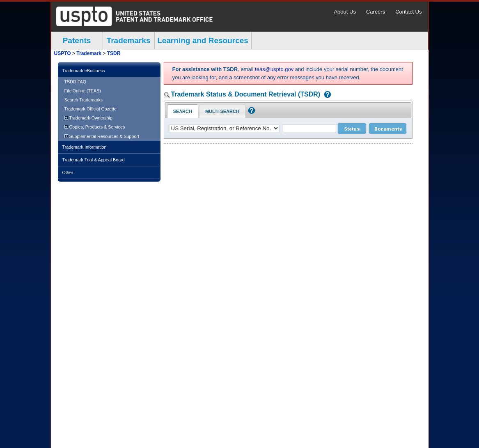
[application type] (224, 128)
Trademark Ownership (88, 118)
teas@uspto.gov (274, 69)
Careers (376, 12)
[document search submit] (388, 129)
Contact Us (408, 12)
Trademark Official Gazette (91, 109)
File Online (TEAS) (83, 91)
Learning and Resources (203, 40)
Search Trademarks (84, 100)
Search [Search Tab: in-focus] (183, 111)
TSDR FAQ (76, 82)
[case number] (310, 128)
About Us (345, 12)
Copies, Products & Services (95, 127)
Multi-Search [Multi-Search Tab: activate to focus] (222, 111)
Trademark (89, 53)
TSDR (114, 53)
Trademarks (129, 40)
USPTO (63, 53)
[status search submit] (352, 129)
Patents (77, 40)
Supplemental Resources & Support (102, 136)
